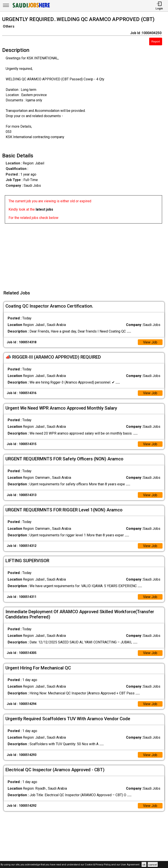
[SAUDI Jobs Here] (31, 8)
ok (144, 865)
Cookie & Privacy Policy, (98, 865)
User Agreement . (131, 865)
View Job (150, 342)
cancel (153, 865)
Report (156, 41)
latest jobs (44, 209)
